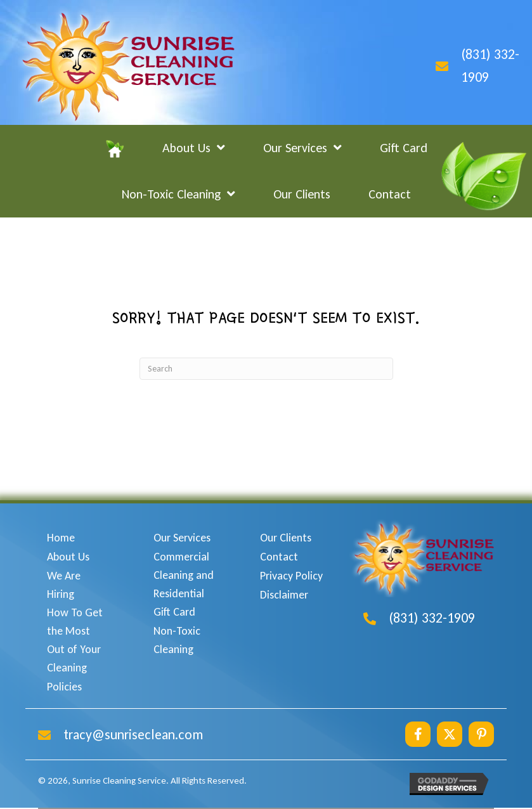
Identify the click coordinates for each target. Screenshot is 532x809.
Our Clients (286, 538)
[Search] (266, 369)
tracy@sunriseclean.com (133, 735)
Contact (279, 557)
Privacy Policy (291, 576)
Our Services (182, 538)
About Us (68, 557)
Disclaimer (284, 595)
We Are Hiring (64, 585)
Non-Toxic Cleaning (177, 640)
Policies (64, 687)
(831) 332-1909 (432, 618)
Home (61, 538)
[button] (418, 734)
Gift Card (174, 612)
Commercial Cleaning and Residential (184, 575)
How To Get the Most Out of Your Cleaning (75, 640)
